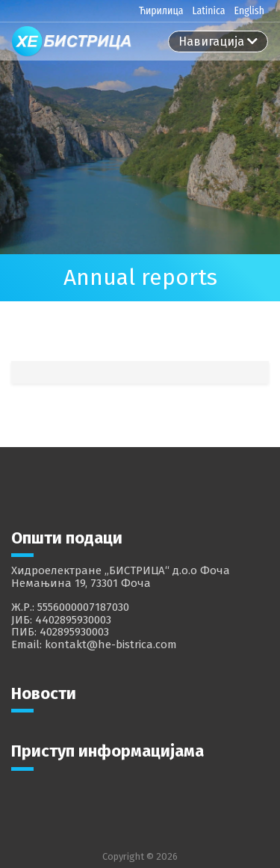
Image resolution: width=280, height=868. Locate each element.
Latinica (208, 10)
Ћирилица (161, 10)
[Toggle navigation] (218, 41)
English (249, 10)
